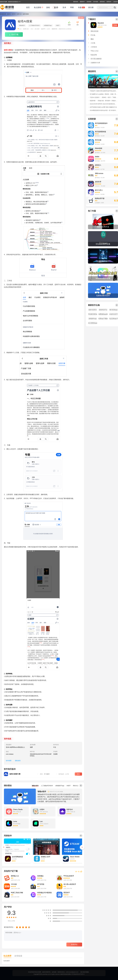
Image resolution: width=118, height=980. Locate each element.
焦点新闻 (37, 7)
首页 (28, 7)
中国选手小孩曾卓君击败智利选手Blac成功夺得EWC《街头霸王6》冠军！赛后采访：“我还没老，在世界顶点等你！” (104, 91)
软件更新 (96, 2)
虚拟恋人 (98, 165)
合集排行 (116, 2)
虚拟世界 (98, 182)
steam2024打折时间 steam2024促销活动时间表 (104, 104)
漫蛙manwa (99, 173)
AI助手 (58, 25)
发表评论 (74, 944)
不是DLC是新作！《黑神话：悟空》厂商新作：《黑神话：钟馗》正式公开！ (104, 97)
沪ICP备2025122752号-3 (78, 974)
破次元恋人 (99, 190)
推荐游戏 (102, 2)
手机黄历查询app (93, 314)
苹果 (72, 7)
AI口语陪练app (93, 323)
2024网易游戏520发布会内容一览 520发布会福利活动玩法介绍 (104, 110)
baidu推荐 (7, 961)
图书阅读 (97, 128)
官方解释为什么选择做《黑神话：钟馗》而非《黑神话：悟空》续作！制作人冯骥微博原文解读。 (104, 94)
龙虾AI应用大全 (93, 310)
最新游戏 (76, 2)
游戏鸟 (9, 14)
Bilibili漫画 (99, 148)
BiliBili (97, 157)
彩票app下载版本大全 (103, 319)
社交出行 (97, 169)
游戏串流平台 (103, 310)
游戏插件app (93, 319)
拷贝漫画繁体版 (100, 132)
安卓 (64, 7)
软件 (56, 8)
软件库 (14, 14)
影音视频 (97, 161)
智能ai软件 (22, 25)
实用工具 (19, 14)
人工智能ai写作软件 (34, 25)
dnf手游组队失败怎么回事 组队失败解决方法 (103, 107)
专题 (80, 7)
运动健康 (97, 203)
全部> (117, 211)
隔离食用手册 (100, 198)
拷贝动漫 (98, 140)
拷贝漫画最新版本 (101, 123)
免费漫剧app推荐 (103, 314)
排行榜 (91, 7)
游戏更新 (89, 2)
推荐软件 (109, 2)
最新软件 (82, 2)
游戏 (48, 7)
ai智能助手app (48, 25)
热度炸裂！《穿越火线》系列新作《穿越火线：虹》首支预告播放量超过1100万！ (104, 101)
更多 (81, 786)
